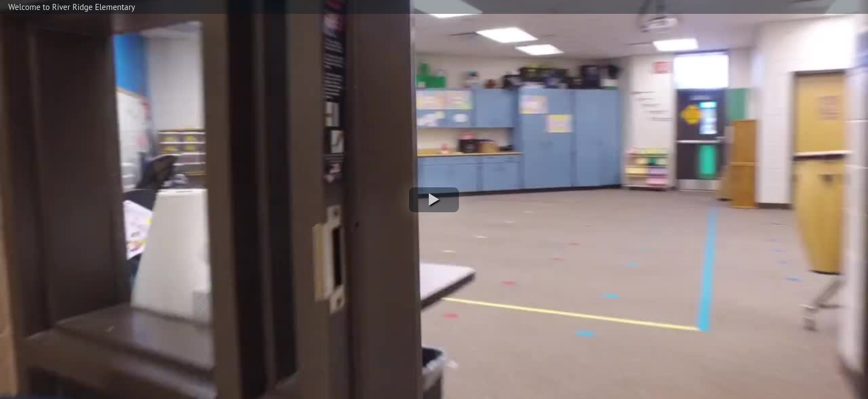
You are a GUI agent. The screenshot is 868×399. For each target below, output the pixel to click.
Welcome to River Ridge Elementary (72, 7)
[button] (434, 200)
